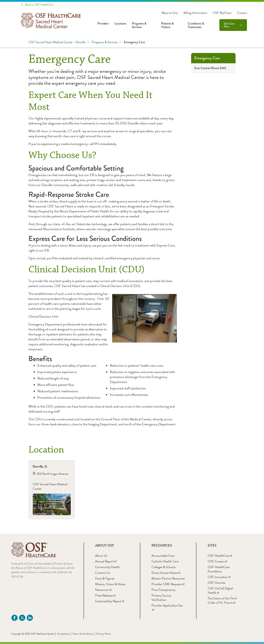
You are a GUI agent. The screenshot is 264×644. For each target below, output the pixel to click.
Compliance (63, 634)
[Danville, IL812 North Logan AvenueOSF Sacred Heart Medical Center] (52, 490)
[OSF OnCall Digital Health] (220, 590)
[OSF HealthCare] (220, 556)
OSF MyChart (222, 13)
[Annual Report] (106, 561)
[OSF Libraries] (216, 583)
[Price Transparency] (163, 590)
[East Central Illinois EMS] (213, 68)
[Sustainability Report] (110, 601)
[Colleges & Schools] (163, 567)
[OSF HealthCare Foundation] (219, 569)
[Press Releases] (105, 595)
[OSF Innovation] (219, 577)
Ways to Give (170, 13)
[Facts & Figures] (105, 578)
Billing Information (195, 13)
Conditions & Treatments (196, 25)
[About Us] (101, 556)
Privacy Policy (104, 634)
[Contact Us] (102, 573)
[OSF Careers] (217, 561)
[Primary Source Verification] (161, 598)
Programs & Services (139, 25)
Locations (120, 23)
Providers (103, 23)
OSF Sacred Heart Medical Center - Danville (59, 42)
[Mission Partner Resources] (168, 578)
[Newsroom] (103, 590)
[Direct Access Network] (166, 573)
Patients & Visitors (167, 25)
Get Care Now (229, 25)
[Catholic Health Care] (165, 561)
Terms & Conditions (83, 634)
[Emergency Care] (213, 58)
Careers (242, 13)
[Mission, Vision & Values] (110, 584)
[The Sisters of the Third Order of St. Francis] (222, 600)
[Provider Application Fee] (167, 607)
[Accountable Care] (163, 556)
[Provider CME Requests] (168, 584)
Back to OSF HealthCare (39, 5)
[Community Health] (107, 567)
